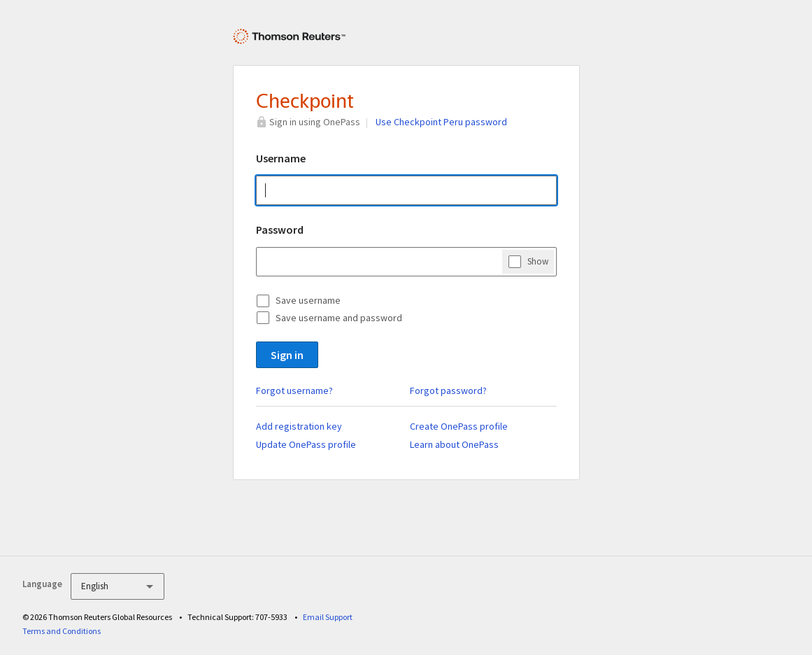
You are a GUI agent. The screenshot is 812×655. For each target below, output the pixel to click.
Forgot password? (448, 390)
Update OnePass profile (306, 444)
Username (281, 158)
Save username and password (339, 318)
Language (42, 584)
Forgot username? (294, 390)
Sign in (287, 355)
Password (280, 230)
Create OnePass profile (459, 426)
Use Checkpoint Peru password (441, 122)
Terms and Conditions (62, 631)
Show (538, 261)
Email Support (328, 617)
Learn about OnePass (454, 444)
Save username (308, 300)
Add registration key (299, 426)
